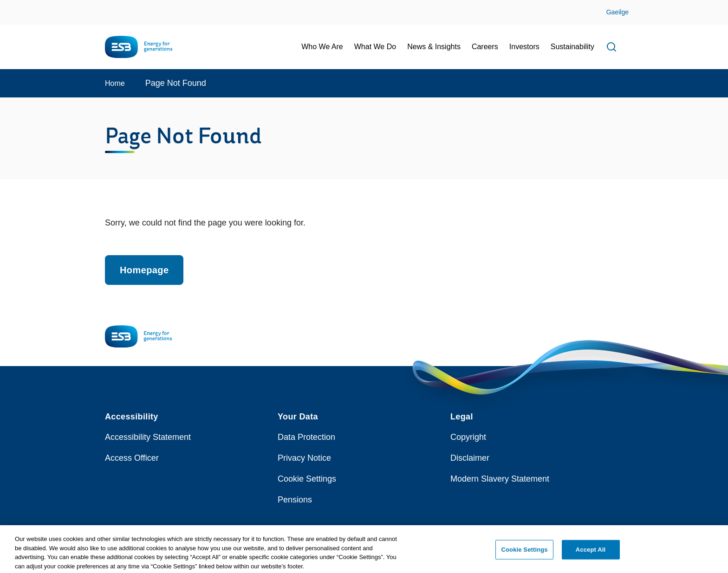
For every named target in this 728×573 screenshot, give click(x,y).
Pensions (295, 500)
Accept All (591, 552)
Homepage (144, 270)
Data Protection (306, 437)
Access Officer (132, 458)
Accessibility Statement (148, 437)
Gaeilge (617, 12)
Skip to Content (15, 6)
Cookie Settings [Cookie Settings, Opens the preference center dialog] (525, 552)
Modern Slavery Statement (500, 479)
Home (115, 83)
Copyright (468, 437)
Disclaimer (470, 458)
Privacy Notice (304, 458)
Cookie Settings (307, 479)
